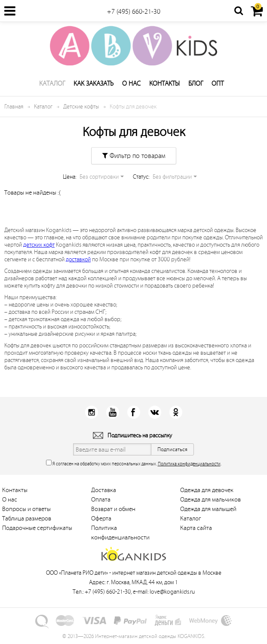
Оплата (101, 500)
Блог (196, 84)
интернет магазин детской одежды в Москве (167, 573)
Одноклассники (176, 412)
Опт (218, 84)
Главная (14, 107)
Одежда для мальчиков (210, 500)
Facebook (133, 412)
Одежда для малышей (208, 509)
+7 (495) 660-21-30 (134, 12)
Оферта (101, 519)
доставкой (78, 259)
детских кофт (39, 245)
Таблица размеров (27, 519)
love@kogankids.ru (172, 592)
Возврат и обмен (113, 509)
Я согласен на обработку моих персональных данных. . (134, 463)
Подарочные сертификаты (37, 528)
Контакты (164, 84)
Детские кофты (81, 107)
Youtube (112, 412)
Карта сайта (196, 528)
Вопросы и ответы (26, 509)
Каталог (52, 84)
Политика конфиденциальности (189, 464)
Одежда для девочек (207, 490)
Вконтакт (155, 412)
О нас (131, 84)
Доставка (104, 490)
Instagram (91, 412)
